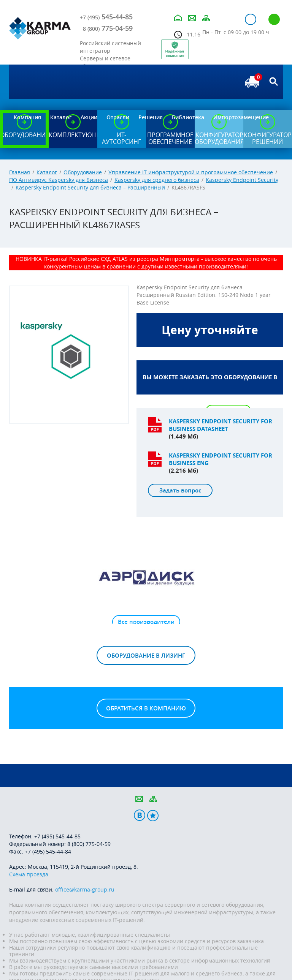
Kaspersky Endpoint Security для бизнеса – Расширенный (90, 187)
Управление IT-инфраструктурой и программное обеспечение (191, 172)
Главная (20, 172)
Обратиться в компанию (146, 708)
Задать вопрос (180, 490)
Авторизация (251, 19)
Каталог (47, 172)
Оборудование (83, 172)
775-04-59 (108, 28)
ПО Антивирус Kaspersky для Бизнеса (59, 180)
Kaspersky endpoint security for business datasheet (221, 425)
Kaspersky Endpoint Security (242, 180)
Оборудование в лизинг (146, 656)
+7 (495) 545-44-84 (48, 851)
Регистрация (274, 19)
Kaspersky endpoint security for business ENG (221, 459)
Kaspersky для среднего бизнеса (157, 180)
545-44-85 (106, 17)
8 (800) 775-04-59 (89, 844)
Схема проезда (29, 874)
